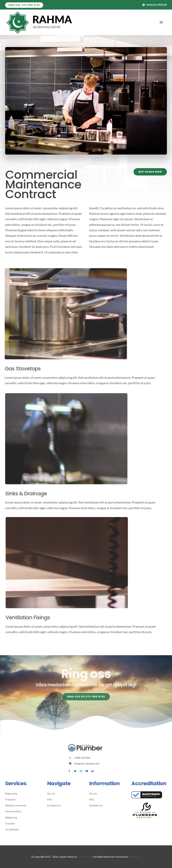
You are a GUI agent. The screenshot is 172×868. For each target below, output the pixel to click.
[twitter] (75, 771)
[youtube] (87, 771)
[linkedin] (93, 771)
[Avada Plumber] (39, 12)
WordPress (135, 857)
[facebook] (69, 771)
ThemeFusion (85, 857)
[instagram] (81, 771)
